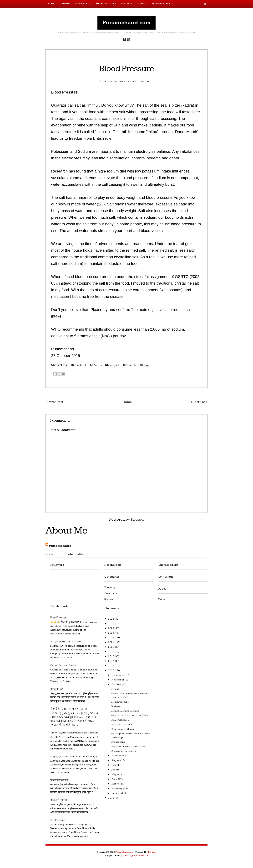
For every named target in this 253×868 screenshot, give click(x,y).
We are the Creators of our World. (130, 718)
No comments (147, 83)
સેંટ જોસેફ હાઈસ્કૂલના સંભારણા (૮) (69, 711)
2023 (111, 635)
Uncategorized (161, 4)
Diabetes (116, 709)
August (116, 762)
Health (142, 4)
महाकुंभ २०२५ (57, 691)
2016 (111, 668)
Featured (127, 4)
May (114, 776)
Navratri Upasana (121, 727)
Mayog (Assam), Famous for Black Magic (74, 759)
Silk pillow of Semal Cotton (66, 644)
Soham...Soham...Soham (125, 713)
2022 (111, 640)
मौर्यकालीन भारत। (59, 802)
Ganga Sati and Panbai (64, 667)
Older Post (198, 404)
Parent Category (106, 4)
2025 (111, 626)
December (118, 677)
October (117, 687)
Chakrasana (118, 744)
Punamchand (62, 548)
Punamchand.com (127, 24)
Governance (83, 4)
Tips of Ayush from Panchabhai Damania (74, 735)
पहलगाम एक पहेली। (60, 782)
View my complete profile (68, 556)
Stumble (139, 367)
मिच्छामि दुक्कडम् (58, 620)
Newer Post (56, 404)
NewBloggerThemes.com (136, 858)
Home (51, 4)
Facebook (81, 367)
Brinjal (115, 691)
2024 (111, 630)
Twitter (100, 367)
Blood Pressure (127, 70)
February (117, 791)
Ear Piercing (58, 822)
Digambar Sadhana (122, 731)
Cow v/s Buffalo (120, 722)
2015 (111, 672)
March (116, 786)
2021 (111, 644)
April (115, 781)
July (114, 767)
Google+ (119, 367)
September (118, 758)
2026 (111, 621)
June (114, 772)
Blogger (137, 522)
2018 (111, 658)
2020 (111, 649)
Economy (65, 4)
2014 (111, 800)
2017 (111, 663)
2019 (111, 654)
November (118, 682)
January (116, 795)
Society (109, 601)
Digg (157, 367)
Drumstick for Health (123, 753)
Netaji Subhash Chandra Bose (128, 749)
